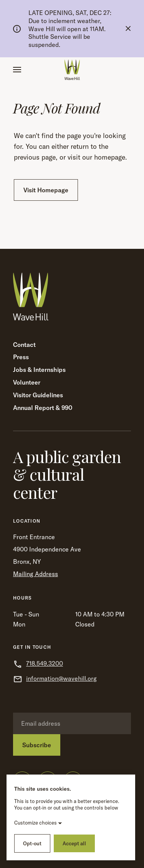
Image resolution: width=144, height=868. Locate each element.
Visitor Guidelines (38, 395)
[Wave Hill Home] (72, 70)
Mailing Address (36, 574)
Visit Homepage (46, 190)
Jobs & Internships (39, 370)
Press (21, 357)
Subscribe (37, 745)
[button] (17, 70)
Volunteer (27, 382)
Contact (24, 345)
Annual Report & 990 (43, 408)
